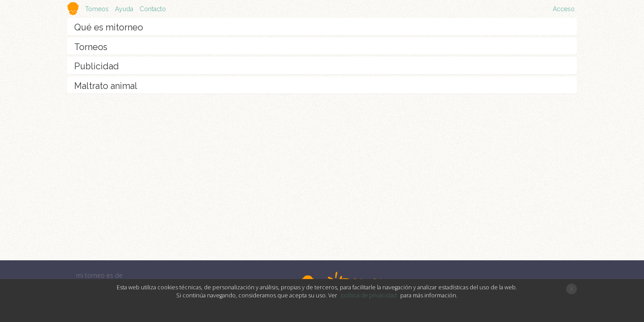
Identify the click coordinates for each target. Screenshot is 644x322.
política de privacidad (369, 295)
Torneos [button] (98, 9)
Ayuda (124, 9)
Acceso (564, 9)
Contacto (153, 9)
